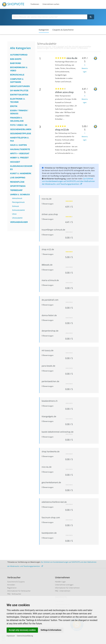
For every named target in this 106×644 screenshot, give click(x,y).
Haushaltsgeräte (20, 149)
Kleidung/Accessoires (21, 168)
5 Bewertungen (85, 68)
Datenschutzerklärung (25, 636)
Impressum (11, 636)
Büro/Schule (17, 75)
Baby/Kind (15, 63)
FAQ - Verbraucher (14, 594)
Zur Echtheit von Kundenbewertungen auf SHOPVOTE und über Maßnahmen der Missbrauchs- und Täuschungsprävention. (68, 181)
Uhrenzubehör (17, 218)
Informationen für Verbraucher (19, 591)
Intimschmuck (17, 198)
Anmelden (11, 585)
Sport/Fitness (18, 186)
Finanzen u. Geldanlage (17, 119)
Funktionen (35, 4)
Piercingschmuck (18, 202)
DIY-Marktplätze (19, 91)
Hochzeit (15, 162)
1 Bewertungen (85, 136)
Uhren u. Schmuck (20, 195)
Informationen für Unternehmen (67, 588)
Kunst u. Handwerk (21, 173)
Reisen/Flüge (17, 182)
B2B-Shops (16, 59)
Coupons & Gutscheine (63, 30)
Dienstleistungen (20, 86)
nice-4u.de (72, 58)
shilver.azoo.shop (64, 92)
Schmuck (15, 206)
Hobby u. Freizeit (19, 158)
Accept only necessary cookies (22, 630)
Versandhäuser (19, 222)
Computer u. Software (17, 81)
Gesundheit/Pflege (21, 134)
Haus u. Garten (18, 145)
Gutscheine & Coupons (16, 582)
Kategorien (44, 30)
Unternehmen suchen (51, 4)
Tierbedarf (16, 190)
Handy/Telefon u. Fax (20, 139)
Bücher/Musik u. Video (19, 69)
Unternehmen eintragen (64, 585)
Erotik (14, 106)
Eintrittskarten (19, 95)
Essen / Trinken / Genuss (19, 112)
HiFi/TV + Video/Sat (20, 153)
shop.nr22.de (62, 130)
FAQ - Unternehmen (63, 591)
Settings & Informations (51, 630)
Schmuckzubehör (18, 210)
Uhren (14, 214)
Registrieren (12, 588)
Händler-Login (60, 582)
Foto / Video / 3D (19, 125)
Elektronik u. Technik (18, 100)
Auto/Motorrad (19, 55)
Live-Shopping (18, 178)
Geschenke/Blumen (21, 129)
